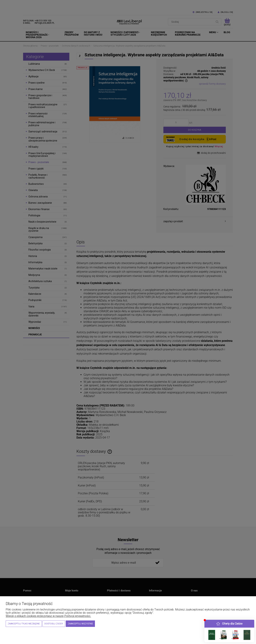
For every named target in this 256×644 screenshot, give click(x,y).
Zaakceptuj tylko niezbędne (24, 624)
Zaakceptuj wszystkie (80, 624)
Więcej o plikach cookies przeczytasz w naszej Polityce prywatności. (48, 616)
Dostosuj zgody (54, 624)
